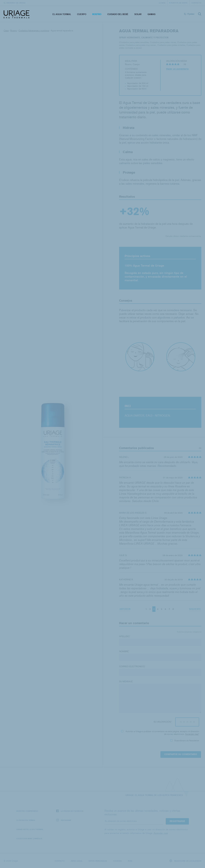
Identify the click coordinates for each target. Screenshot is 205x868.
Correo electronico (132, 666)
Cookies (117, 861)
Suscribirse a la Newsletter (185, 741)
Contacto (196, 3)
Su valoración (163, 722)
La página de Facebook (70, 811)
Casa (6, 31)
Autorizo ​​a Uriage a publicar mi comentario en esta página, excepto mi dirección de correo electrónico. (160, 733)
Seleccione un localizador (185, 861)
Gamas (152, 14)
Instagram (64, 820)
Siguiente (195, 609)
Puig (130, 861)
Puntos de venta (179, 3)
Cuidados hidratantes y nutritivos (34, 31)
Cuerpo (82, 14)
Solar (138, 14)
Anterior (125, 609)
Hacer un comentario (177, 69)
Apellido (125, 636)
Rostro (97, 14)
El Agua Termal (62, 14)
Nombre (124, 651)
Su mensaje (126, 682)
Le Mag (162, 3)
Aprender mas (192, 734)
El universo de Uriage (15, 3)
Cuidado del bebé (118, 14)
